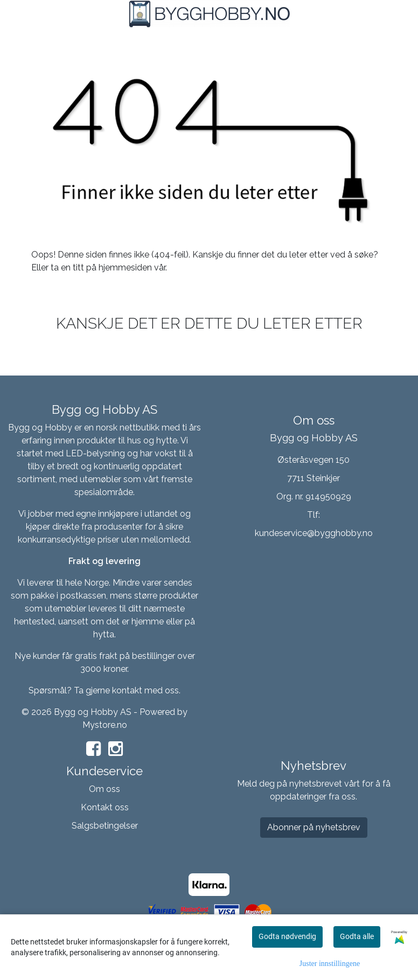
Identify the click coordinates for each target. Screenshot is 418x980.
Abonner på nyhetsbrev (314, 827)
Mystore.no (105, 725)
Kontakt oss (105, 807)
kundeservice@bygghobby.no (314, 533)
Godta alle (357, 936)
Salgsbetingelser (105, 826)
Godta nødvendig (287, 936)
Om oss (104, 789)
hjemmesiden (125, 267)
